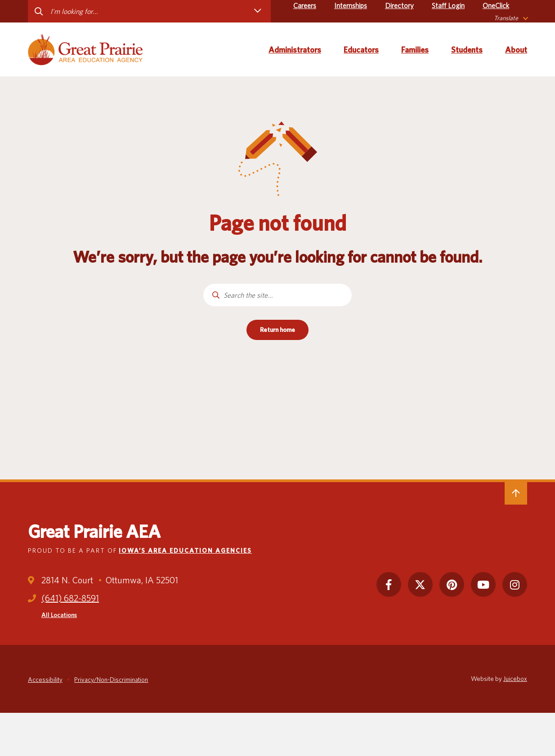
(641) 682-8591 (70, 598)
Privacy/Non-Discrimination (111, 680)
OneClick (496, 6)
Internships (351, 6)
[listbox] (510, 18)
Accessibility (45, 680)
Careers (305, 6)
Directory (399, 6)
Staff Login (448, 6)
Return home (277, 330)
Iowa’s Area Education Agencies (185, 550)
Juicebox (515, 679)
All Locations (59, 615)
